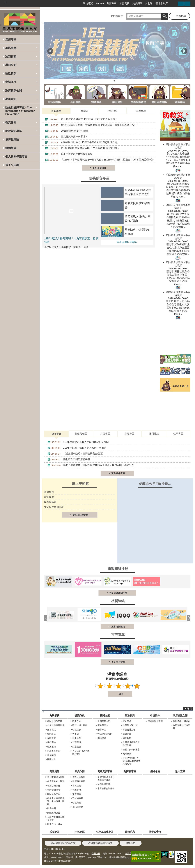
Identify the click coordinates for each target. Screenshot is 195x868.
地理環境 (77, 742)
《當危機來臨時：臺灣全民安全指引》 (75, 454)
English (100, 4)
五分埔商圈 (78, 798)
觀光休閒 (80, 771)
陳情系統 (112, 3)
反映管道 (51, 738)
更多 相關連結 (118, 627)
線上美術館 (80, 484)
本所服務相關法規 (56, 725)
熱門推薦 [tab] (154, 434)
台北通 (149, 3)
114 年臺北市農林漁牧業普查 (68, 154)
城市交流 (127, 754)
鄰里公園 (51, 808)
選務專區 (11, 39)
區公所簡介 (103, 725)
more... (179, 166)
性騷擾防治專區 (105, 734)
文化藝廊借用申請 (54, 507)
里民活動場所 (54, 790)
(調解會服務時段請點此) (120, 857)
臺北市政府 (162, 3)
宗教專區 (80, 832)
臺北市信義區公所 (20, 22)
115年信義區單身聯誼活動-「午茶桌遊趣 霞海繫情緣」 (82, 148)
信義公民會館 (79, 777)
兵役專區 (55, 832)
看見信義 (77, 786)
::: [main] (43, 23)
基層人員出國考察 (131, 749)
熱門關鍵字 (117, 16)
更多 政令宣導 (118, 473)
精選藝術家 (50, 502)
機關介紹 (105, 715)
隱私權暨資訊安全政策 (63, 843)
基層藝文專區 (79, 781)
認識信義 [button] (11, 56)
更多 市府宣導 (118, 662)
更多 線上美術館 (80, 515)
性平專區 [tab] (178, 434)
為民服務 (55, 715)
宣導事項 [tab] (141, 111)
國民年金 (51, 759)
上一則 (50, 51)
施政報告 (127, 738)
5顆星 (137, 686)
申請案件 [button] (11, 82)
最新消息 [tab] (56, 111)
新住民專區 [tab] (81, 434)
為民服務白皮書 (55, 721)
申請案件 (155, 715)
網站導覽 (88, 3)
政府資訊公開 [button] (14, 91)
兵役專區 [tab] (105, 434)
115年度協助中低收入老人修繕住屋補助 (76, 448)
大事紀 (76, 734)
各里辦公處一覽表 (56, 781)
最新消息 (130, 832)
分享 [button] (181, 4)
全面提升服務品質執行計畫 (131, 744)
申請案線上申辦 (155, 721)
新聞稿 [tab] (84, 111)
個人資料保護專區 (16, 157)
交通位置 (96, 854)
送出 (105, 694)
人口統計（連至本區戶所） (81, 752)
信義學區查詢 (54, 751)
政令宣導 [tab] (56, 434)
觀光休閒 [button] (11, 122)
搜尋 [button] (165, 16)
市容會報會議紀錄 (106, 788)
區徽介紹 (77, 721)
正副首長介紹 (104, 721)
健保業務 (51, 755)
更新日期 (48, 849)
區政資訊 (130, 715)
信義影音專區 (99, 178)
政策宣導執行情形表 (181, 727)
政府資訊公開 (180, 715)
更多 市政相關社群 (118, 593)
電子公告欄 (12, 165)
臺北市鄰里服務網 (56, 777)
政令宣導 (180, 771)
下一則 (184, 51)
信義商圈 (77, 803)
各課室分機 (131, 854)
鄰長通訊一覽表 (55, 824)
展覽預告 (49, 492)
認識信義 (80, 715)
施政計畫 (127, 734)
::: (6, 3)
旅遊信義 (77, 794)
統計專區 (127, 721)
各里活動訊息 (54, 786)
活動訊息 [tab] (113, 111)
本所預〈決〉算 (130, 725)
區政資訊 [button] (11, 73)
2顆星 (110, 686)
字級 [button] (187, 4)
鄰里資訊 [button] (11, 99)
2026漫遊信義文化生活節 (66, 131)
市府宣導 (118, 635)
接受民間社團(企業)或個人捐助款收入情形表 (132, 761)
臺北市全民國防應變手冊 (68, 460)
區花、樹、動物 (80, 725)
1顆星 (100, 686)
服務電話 (51, 730)
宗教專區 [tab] (129, 434)
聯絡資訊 (102, 738)
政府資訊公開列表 (181, 721)
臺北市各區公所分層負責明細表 (106, 778)
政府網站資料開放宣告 (100, 843)
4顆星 (128, 686)
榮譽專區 (102, 730)
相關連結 (118, 601)
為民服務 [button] (11, 48)
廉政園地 (51, 742)
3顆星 (119, 686)
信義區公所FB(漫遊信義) (157, 484)
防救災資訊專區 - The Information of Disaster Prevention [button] (20, 111)
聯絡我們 (131, 843)
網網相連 (11, 148)
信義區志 (77, 730)
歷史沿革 (77, 738)
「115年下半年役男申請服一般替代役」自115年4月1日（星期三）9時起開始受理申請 (99, 160)
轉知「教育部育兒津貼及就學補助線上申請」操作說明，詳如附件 (90, 465)
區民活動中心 (54, 794)
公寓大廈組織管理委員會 (56, 818)
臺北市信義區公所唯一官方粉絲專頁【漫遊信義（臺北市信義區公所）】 (91, 125)
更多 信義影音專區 (127, 242)
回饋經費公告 (54, 813)
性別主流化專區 (105, 832)
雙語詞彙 (137, 3)
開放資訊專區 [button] (14, 131)
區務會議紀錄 (104, 784)
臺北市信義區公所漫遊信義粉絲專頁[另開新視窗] (174, 3)
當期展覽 (49, 497)
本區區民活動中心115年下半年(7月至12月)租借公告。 (82, 143)
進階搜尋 (181, 16)
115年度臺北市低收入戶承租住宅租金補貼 (77, 442)
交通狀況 (77, 747)
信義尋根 (77, 790)
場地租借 (51, 734)
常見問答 (124, 3)
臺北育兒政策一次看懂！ (66, 137)
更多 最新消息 (99, 168)
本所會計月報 (129, 730)
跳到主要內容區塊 (2, 2)
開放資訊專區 (105, 771)
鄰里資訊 (55, 771)
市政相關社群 (118, 569)
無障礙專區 (12, 139)
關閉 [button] (190, 709)
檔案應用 (51, 747)
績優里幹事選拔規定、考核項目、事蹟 (56, 801)
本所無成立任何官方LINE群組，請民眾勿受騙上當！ (81, 119)
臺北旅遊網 (78, 807)
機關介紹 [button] (11, 65)
